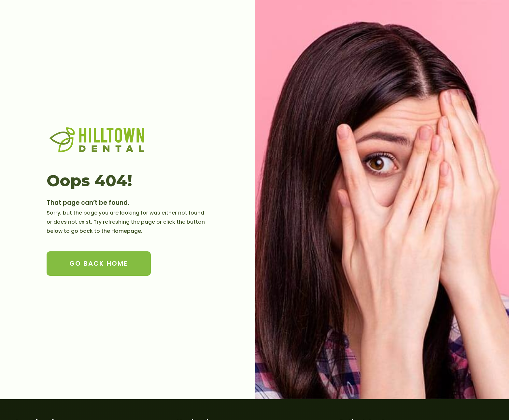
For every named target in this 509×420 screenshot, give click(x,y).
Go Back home (99, 263)
